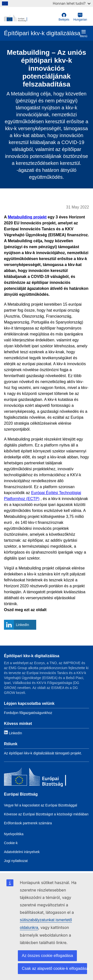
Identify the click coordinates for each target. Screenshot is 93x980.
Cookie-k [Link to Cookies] (11, 843)
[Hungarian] (80, 17)
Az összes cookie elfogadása (47, 956)
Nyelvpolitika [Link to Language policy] (14, 834)
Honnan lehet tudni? (72, 3)
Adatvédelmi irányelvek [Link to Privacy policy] (22, 852)
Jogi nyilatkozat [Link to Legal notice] (16, 861)
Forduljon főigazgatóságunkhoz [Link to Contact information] (28, 713)
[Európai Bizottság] (35, 778)
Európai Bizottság (21, 794)
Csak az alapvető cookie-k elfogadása (54, 968)
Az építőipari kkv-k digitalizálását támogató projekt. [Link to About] (43, 753)
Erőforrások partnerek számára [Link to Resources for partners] (28, 823)
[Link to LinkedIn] (13, 733)
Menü (84, 34)
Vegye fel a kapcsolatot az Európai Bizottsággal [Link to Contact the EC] (41, 805)
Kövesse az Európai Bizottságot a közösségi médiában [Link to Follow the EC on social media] (46, 814)
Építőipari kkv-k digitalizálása (32, 656)
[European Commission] (30, 18)
